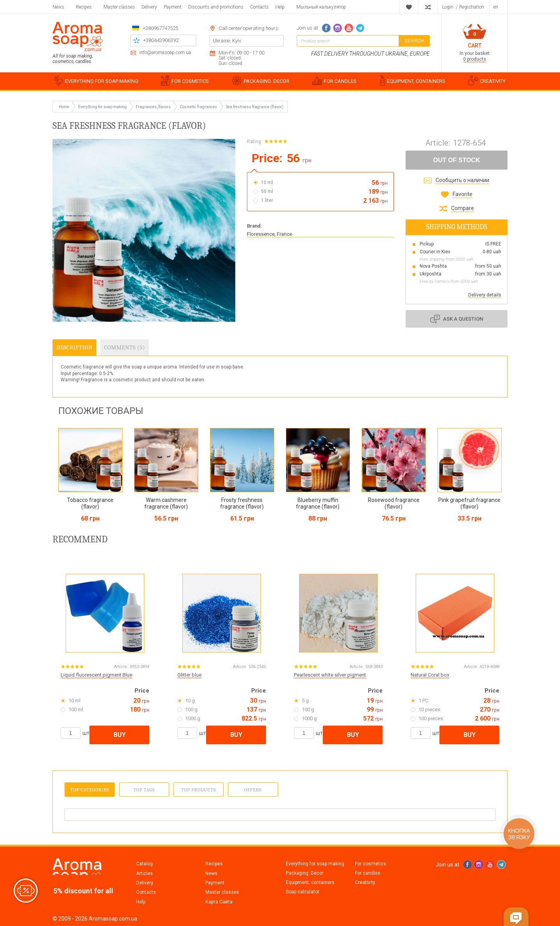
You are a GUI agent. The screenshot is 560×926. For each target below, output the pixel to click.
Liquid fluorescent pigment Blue (96, 675)
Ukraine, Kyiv (227, 41)
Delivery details (485, 295)
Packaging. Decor (305, 873)
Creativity (365, 882)
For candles (368, 873)
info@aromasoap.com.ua (165, 53)
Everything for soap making (315, 864)
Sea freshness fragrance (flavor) (255, 107)
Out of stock (457, 160)
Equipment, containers (310, 882)
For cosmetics (371, 864)
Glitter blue (189, 675)
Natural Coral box (430, 675)
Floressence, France (269, 234)
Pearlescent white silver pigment (330, 675)
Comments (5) (125, 347)
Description (74, 347)
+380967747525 (160, 28)
